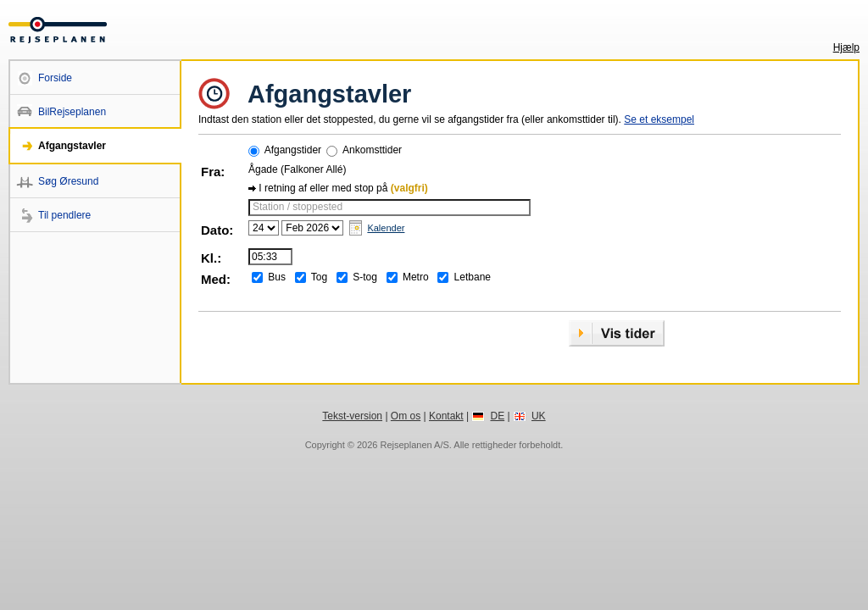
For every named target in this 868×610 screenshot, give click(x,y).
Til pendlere (64, 215)
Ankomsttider (372, 150)
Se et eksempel (659, 119)
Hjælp (846, 47)
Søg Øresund (68, 181)
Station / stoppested (298, 207)
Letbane (473, 277)
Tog (319, 277)
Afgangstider (293, 150)
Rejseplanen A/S (414, 445)
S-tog (365, 277)
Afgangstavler (72, 146)
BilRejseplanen (72, 112)
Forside (55, 78)
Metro (416, 277)
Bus (277, 277)
